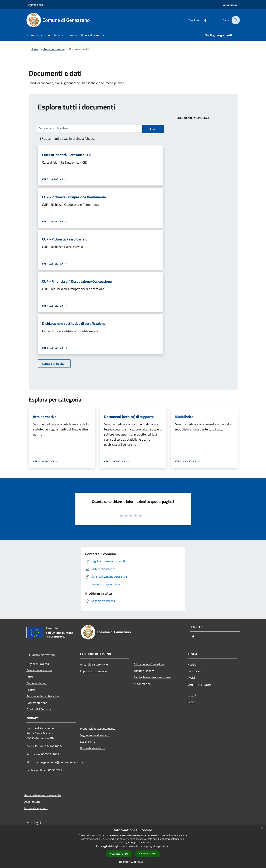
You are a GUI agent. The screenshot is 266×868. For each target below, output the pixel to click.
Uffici (30, 677)
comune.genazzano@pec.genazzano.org (58, 762)
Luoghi (192, 695)
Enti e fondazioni (37, 683)
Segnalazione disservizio (95, 735)
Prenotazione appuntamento (98, 728)
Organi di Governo (38, 664)
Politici (31, 690)
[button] (133, 862)
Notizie (192, 664)
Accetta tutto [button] (119, 854)
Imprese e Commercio (93, 671)
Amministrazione (54, 49)
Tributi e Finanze (144, 671)
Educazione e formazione (149, 664)
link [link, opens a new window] (168, 846)
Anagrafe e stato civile (94, 664)
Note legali (34, 823)
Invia (153, 129)
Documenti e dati (37, 703)
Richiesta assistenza (93, 748)
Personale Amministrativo (43, 696)
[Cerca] (235, 20)
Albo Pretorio (33, 802)
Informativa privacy (36, 808)
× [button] (262, 829)
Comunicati (194, 671)
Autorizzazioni (143, 684)
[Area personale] (230, 5)
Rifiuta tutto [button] (148, 854)
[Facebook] (203, 20)
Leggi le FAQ (88, 742)
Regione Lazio (35, 5)
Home (34, 49)
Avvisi (191, 677)
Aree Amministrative (39, 670)
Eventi (191, 702)
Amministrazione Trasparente (43, 795)
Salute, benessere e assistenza (153, 677)
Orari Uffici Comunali (39, 709)
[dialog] (133, 846)
